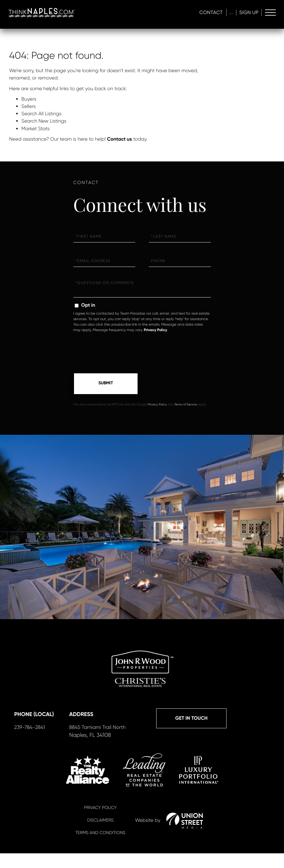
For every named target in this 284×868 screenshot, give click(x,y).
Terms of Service (185, 405)
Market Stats (35, 129)
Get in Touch (49, 733)
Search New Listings (44, 121)
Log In (223, 12)
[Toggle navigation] (269, 13)
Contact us (119, 139)
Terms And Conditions (100, 848)
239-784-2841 (114, 742)
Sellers (29, 106)
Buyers (29, 99)
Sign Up (247, 12)
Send (106, 384)
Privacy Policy (155, 330)
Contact (195, 12)
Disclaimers (100, 835)
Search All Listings (41, 114)
